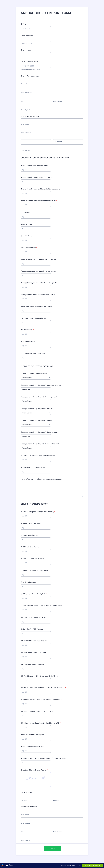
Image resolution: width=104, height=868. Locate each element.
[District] (36, 28)
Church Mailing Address (30, 116)
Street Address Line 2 (27, 93)
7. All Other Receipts (28, 582)
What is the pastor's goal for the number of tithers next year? (43, 758)
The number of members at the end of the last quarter (41, 189)
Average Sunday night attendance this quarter (38, 295)
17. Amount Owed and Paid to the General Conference (41, 700)
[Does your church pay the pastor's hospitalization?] (36, 448)
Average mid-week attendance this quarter (37, 306)
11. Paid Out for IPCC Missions (33, 629)
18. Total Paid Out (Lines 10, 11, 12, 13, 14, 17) (38, 711)
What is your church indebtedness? (34, 467)
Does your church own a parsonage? (35, 373)
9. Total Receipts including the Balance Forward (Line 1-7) (43, 606)
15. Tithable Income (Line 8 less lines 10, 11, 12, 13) (40, 676)
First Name (24, 800)
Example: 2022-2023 (27, 44)
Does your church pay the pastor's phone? (37, 420)
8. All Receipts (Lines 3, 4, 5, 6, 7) (34, 594)
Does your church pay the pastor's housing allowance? (41, 385)
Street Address (25, 84)
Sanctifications (27, 236)
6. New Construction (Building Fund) (34, 570)
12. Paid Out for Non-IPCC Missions (35, 641)
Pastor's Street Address (30, 807)
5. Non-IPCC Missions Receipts (32, 559)
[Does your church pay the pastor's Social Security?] (36, 436)
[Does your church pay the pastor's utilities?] (36, 413)
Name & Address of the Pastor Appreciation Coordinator (42, 479)
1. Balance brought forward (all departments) (38, 512)
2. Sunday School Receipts (31, 523)
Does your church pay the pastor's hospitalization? (40, 444)
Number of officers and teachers (34, 353)
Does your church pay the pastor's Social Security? (40, 432)
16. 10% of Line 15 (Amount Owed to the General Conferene (43, 688)
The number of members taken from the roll (37, 177)
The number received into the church (35, 165)
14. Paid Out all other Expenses (33, 664)
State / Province (58, 101)
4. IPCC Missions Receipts (31, 547)
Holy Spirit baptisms (29, 248)
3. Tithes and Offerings (29, 535)
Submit (52, 849)
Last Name (56, 800)
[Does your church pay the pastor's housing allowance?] (36, 389)
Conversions (26, 212)
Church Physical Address (30, 76)
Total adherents (27, 330)
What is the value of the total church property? (38, 456)
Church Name (27, 50)
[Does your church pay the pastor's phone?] (36, 425)
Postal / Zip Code (26, 110)
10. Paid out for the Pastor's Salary (34, 617)
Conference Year (28, 36)
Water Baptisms (27, 224)
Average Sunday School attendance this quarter (39, 259)
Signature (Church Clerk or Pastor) (34, 770)
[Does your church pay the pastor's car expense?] (36, 401)
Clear (47, 785)
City (22, 101)
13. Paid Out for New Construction (34, 653)
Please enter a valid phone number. (30, 70)
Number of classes (28, 342)
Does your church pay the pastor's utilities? (37, 409)
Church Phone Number (29, 62)
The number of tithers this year (32, 746)
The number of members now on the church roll (39, 201)
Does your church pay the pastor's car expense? (39, 397)
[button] (36, 778)
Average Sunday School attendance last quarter (39, 271)
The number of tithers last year (32, 735)
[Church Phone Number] (36, 66)
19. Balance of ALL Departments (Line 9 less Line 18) (41, 723)
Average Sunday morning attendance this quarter (40, 283)
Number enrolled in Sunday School (34, 318)
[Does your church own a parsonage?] (36, 378)
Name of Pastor (27, 792)
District (24, 24)
